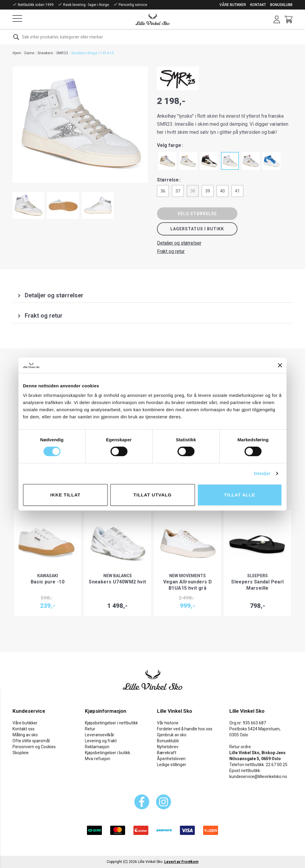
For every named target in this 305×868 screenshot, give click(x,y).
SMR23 (62, 53)
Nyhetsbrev (168, 747)
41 (237, 191)
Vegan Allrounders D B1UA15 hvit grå (188, 585)
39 (208, 191)
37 (178, 191)
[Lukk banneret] (280, 365)
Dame (29, 53)
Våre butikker (233, 5)
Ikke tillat (66, 495)
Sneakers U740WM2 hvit (117, 582)
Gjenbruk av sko (172, 735)
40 (222, 191)
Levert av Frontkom (181, 862)
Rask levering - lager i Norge (86, 5)
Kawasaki (48, 576)
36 (163, 191)
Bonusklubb (281, 5)
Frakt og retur (171, 251)
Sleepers (257, 576)
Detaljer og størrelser (179, 243)
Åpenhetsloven (171, 759)
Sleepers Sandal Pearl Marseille (257, 585)
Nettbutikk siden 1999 (36, 5)
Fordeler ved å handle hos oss (185, 729)
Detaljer (262, 473)
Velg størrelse (197, 214)
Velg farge (169, 145)
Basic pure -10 (48, 582)
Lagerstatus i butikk (197, 229)
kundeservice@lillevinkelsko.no (258, 777)
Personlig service (133, 5)
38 (193, 191)
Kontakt (258, 5)
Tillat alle (239, 495)
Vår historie (168, 723)
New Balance (118, 576)
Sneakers (45, 53)
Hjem (17, 53)
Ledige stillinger (172, 765)
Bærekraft (167, 753)
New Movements (187, 576)
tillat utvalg (152, 495)
